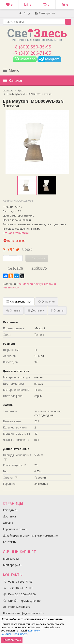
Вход (25, 13)
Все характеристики (16, 233)
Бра (19, 284)
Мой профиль (12, 565)
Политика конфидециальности (24, 613)
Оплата (8, 523)
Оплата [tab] (57, 310)
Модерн (28, 284)
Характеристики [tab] (19, 301)
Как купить (10, 510)
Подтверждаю (12, 640)
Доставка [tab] (36, 310)
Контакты (10, 542)
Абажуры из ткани (45, 284)
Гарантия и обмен (15, 529)
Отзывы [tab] (13, 310)
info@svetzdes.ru (19, 607)
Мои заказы (11, 558)
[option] (27, 185)
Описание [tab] (46, 301)
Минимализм (11, 288)
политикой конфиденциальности (21, 632)
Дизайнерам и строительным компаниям (30, 535)
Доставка (9, 516)
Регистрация (45, 13)
